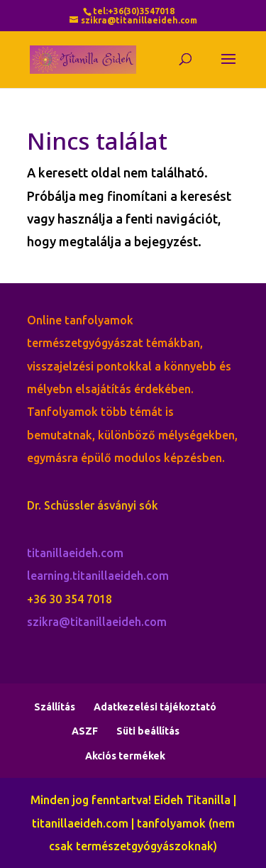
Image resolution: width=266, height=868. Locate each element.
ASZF (85, 731)
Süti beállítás (148, 731)
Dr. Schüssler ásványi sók (93, 505)
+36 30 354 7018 (70, 599)
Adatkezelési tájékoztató (155, 707)
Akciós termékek (125, 756)
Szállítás (55, 707)
